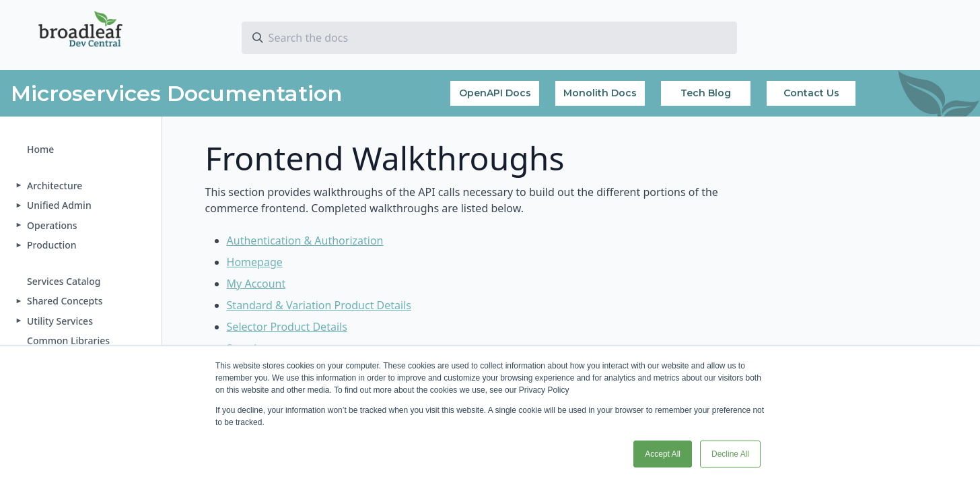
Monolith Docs (600, 93)
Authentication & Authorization (305, 240)
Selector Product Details (287, 327)
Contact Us (811, 93)
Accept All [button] (663, 454)
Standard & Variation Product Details (319, 305)
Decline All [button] (730, 454)
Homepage (255, 262)
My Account (256, 284)
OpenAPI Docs (495, 93)
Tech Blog (706, 93)
